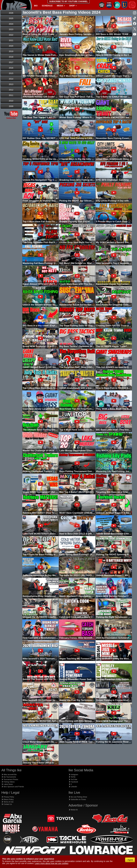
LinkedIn (73, 787)
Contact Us (7, 804)
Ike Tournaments (9, 777)
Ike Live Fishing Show (78, 797)
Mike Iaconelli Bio (9, 775)
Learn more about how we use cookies (52, 863)
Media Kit (73, 810)
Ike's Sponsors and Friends (13, 787)
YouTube (73, 779)
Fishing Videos (8, 782)
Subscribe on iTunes (77, 799)
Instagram (73, 775)
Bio (36, 6)
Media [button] (61, 6)
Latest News (7, 784)
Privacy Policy (8, 797)
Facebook (73, 782)
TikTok (72, 777)
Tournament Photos (10, 779)
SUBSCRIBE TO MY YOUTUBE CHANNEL (68, 1)
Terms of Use (7, 802)
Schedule (47, 6)
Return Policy (8, 799)
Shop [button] (73, 6)
